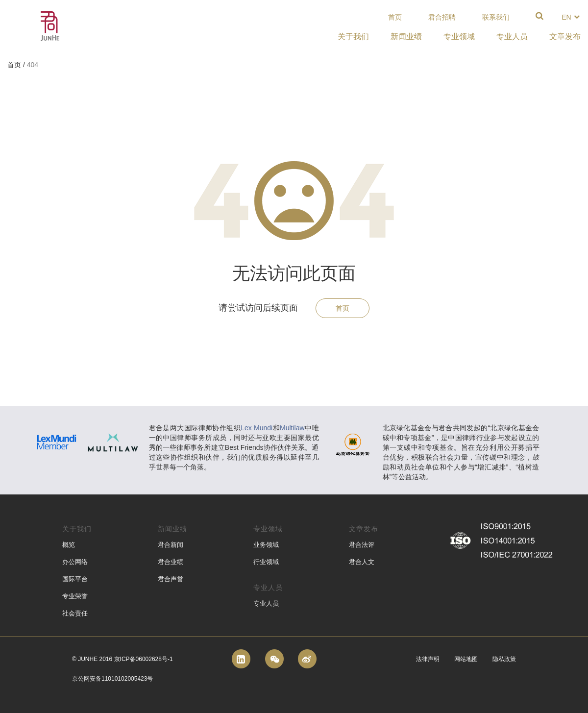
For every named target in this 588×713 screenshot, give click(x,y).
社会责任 (75, 613)
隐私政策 (504, 659)
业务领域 (266, 545)
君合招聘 (442, 17)
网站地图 (466, 659)
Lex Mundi (257, 428)
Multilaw (292, 428)
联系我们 (496, 17)
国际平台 (75, 579)
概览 (69, 545)
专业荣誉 (75, 596)
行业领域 (266, 562)
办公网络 (75, 562)
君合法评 (362, 545)
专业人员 (266, 603)
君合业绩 (171, 562)
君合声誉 (171, 579)
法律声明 (428, 659)
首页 (395, 17)
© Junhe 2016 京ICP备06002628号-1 (122, 659)
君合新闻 (171, 545)
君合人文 (362, 562)
